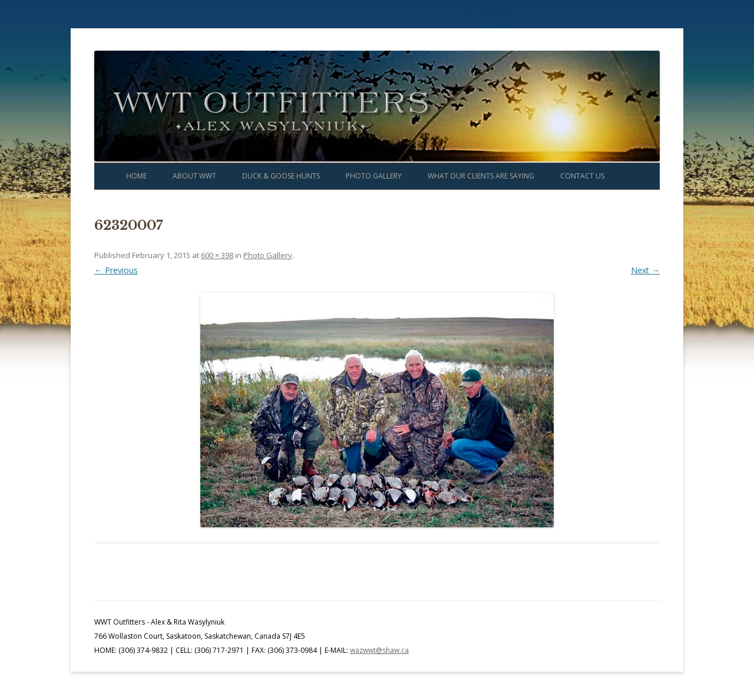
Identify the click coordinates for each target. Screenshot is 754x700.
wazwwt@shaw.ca (379, 650)
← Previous (116, 270)
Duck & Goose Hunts (281, 176)
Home (136, 176)
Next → (645, 270)
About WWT (194, 176)
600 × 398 (217, 255)
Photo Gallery (374, 176)
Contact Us (582, 176)
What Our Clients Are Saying (481, 176)
